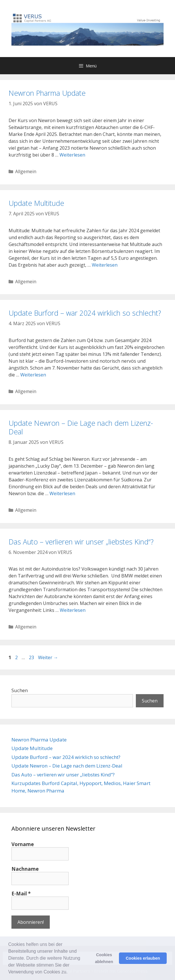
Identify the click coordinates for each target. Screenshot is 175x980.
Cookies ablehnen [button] (104, 958)
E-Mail (21, 894)
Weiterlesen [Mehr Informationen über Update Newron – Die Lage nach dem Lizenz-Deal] (62, 493)
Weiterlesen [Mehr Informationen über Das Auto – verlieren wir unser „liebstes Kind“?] (73, 610)
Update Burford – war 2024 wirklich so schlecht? (85, 313)
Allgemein (26, 171)
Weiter (48, 657)
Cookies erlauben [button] (143, 958)
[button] (69, 973)
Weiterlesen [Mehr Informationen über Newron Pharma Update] (72, 155)
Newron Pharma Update (47, 93)
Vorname (23, 844)
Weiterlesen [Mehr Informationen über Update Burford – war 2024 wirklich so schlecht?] (33, 375)
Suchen (20, 690)
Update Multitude (36, 203)
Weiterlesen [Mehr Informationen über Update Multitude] (105, 265)
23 (32, 657)
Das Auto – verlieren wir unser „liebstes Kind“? (81, 542)
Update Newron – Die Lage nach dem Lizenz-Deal (81, 427)
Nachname (25, 869)
